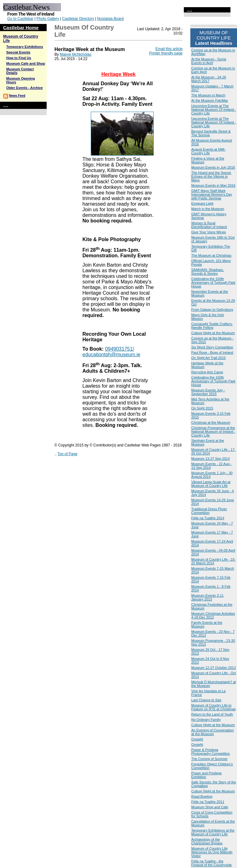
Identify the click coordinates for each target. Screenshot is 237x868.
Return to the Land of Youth (212, 714)
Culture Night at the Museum (213, 333)
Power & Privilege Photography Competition (211, 752)
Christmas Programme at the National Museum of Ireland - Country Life (213, 432)
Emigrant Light (202, 203)
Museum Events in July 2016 (213, 167)
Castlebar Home (21, 28)
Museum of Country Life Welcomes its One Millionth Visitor (212, 852)
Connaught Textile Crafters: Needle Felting (212, 326)
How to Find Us (19, 58)
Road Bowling (202, 796)
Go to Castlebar (20, 19)
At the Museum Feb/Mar (210, 100)
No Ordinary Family (206, 720)
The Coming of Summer (209, 759)
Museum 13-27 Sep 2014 (211, 459)
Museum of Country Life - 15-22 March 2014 (213, 561)
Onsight (197, 739)
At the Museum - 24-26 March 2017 (209, 79)
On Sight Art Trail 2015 (209, 358)
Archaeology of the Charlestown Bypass (207, 841)
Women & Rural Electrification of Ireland (209, 225)
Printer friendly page (166, 53)
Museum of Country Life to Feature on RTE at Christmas (214, 707)
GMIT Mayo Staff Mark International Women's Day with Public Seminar (212, 194)
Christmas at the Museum (211, 422)
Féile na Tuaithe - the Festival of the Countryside (211, 863)
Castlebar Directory (78, 19)
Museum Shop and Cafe (210, 807)
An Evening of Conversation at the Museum (212, 732)
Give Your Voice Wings (209, 232)
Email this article (169, 49)
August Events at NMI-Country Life (208, 151)
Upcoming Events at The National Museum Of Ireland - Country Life (214, 110)
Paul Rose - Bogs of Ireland (212, 352)
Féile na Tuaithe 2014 (208, 518)
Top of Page (67, 454)
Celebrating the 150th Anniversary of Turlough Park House (213, 282)
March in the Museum (208, 209)
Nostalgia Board (110, 19)
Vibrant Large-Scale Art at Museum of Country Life (211, 484)
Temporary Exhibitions (25, 47)
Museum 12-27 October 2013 (214, 668)
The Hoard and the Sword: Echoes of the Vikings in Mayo (211, 176)
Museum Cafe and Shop (26, 63)
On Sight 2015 (202, 408)
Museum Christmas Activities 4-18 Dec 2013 (213, 615)
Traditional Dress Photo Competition (209, 511)
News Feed (17, 96)
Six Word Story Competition (212, 347)
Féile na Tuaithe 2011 (208, 802)
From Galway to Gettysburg (212, 310)
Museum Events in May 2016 (213, 185)
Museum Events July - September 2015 (208, 392)
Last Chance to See (206, 700)
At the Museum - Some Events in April (209, 61)
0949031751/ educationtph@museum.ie (111, 352)
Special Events (18, 52)
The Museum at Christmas (211, 255)
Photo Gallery (48, 19)
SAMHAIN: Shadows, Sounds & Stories (208, 272)
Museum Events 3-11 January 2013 (207, 597)
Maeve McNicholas (75, 54)
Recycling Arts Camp (207, 372)
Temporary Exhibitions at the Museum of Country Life (213, 832)
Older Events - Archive (25, 88)
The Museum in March (208, 95)
